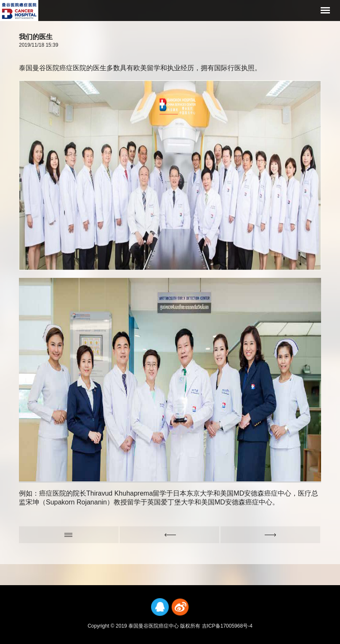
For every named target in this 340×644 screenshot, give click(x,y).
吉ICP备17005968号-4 (227, 626)
